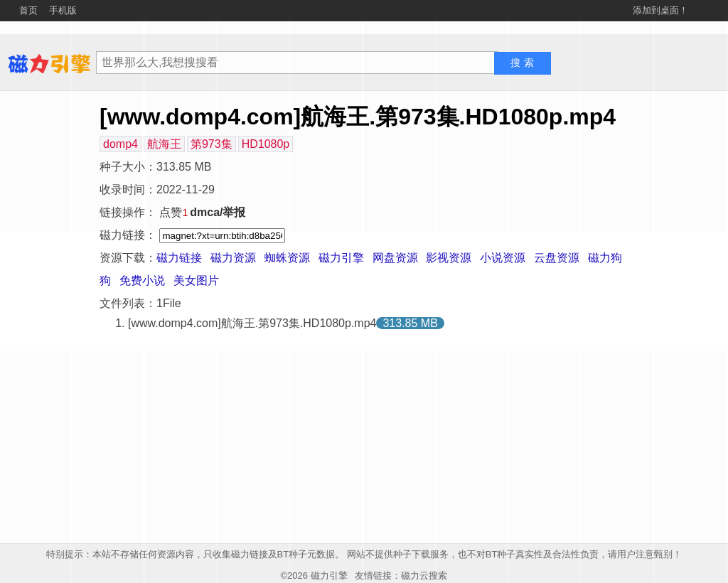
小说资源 (503, 258)
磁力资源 (233, 258)
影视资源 (449, 258)
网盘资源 (395, 258)
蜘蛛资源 (287, 258)
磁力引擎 (341, 258)
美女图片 (196, 280)
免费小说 (142, 280)
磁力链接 (179, 258)
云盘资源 (557, 258)
